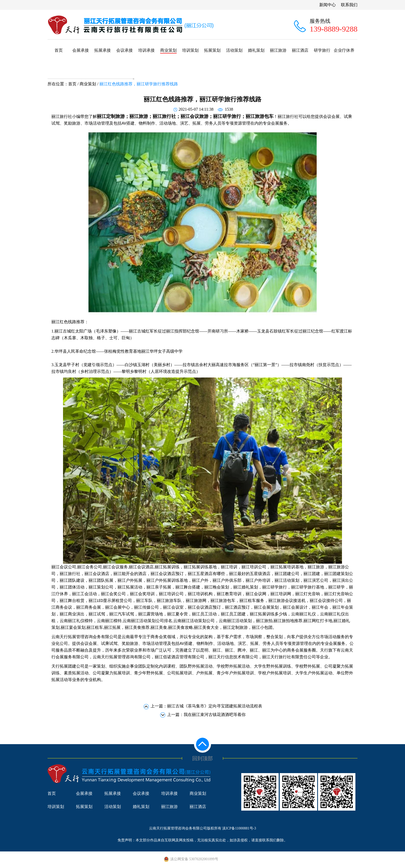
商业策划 (168, 50)
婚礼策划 (256, 50)
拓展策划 (212, 50)
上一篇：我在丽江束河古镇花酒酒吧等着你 (206, 715)
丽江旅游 (278, 50)
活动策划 (234, 50)
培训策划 (190, 50)
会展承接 (81, 50)
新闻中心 (328, 5)
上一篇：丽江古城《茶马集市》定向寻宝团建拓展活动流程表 (206, 706)
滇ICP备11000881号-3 (239, 828)
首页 (59, 50)
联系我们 (349, 5)
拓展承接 (103, 50)
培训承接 (146, 50)
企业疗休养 (344, 50)
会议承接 (124, 50)
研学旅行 (322, 50)
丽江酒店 (300, 50)
